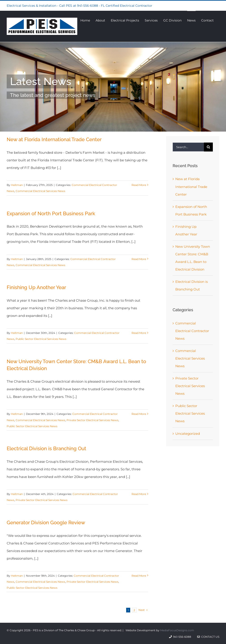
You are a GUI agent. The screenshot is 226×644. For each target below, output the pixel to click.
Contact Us (208, 637)
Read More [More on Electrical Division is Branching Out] (139, 494)
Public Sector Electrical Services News (41, 339)
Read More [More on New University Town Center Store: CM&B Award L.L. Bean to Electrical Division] (139, 414)
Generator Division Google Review (46, 522)
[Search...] (188, 147)
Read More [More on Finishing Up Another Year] (139, 333)
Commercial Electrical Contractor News (192, 331)
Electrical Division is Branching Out (46, 448)
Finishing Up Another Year (36, 287)
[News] (113, 87)
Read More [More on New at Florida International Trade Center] (139, 185)
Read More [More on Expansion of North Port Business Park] (139, 259)
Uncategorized (188, 434)
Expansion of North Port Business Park (51, 213)
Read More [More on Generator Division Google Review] (139, 576)
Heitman (17, 185)
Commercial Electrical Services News (40, 191)
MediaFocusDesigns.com (177, 630)
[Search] (208, 147)
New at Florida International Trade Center (54, 139)
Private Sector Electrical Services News (92, 420)
